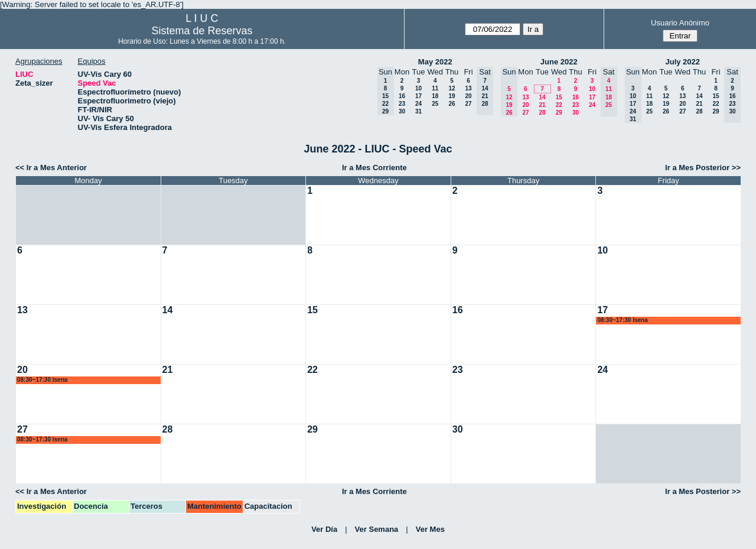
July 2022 (682, 62)
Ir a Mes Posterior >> (703, 168)
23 (402, 104)
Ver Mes (430, 529)
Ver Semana (377, 529)
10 (418, 88)
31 (418, 111)
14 (542, 97)
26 (452, 104)
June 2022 (559, 62)
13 (468, 88)
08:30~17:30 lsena (622, 320)
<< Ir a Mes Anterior (51, 168)
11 (435, 88)
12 (452, 88)
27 (468, 104)
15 (559, 97)
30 (402, 111)
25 (435, 104)
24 (418, 104)
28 (542, 113)
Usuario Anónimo (680, 23)
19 (452, 96)
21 (542, 105)
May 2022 (435, 62)
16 (402, 96)
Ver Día (324, 529)
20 (468, 96)
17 (418, 96)
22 (559, 105)
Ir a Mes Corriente (374, 168)
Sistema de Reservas (202, 31)
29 (559, 113)
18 (435, 96)
